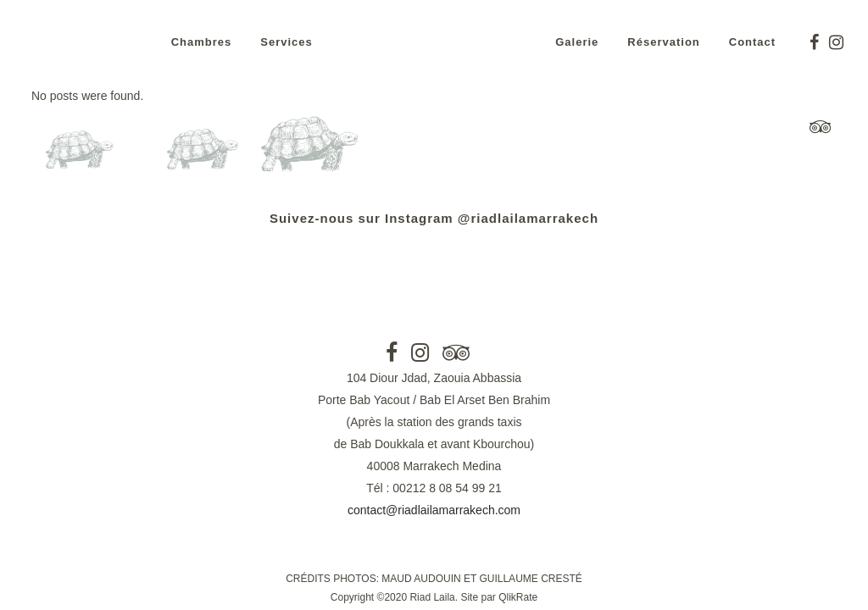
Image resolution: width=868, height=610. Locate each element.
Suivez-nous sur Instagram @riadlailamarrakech (434, 218)
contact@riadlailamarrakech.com (434, 510)
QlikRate (518, 597)
